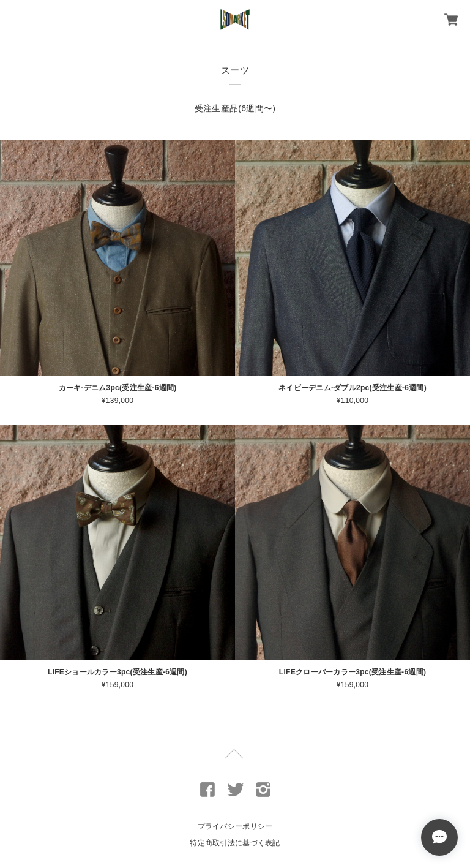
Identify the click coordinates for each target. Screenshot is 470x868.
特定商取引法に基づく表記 (235, 843)
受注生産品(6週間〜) (235, 108)
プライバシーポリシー (235, 826)
